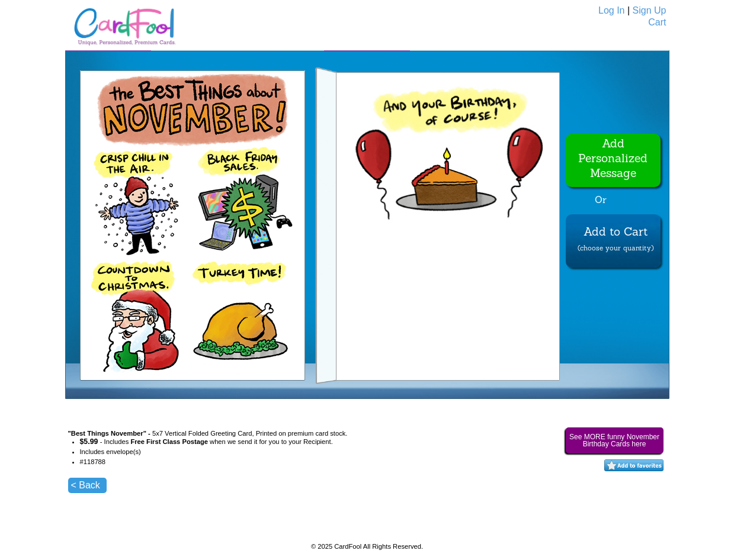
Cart (657, 22)
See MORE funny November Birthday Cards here (614, 440)
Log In (611, 10)
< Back (86, 485)
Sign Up (650, 10)
